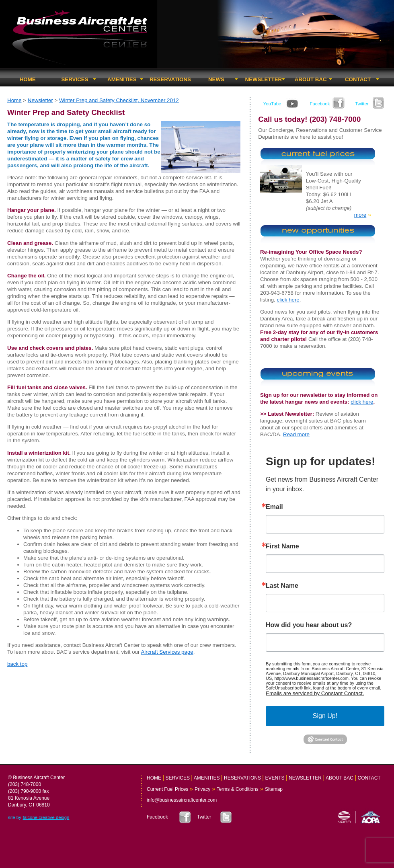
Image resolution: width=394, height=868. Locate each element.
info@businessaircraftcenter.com (182, 800)
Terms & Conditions (237, 789)
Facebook (320, 104)
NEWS (216, 79)
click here (288, 300)
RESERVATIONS (170, 79)
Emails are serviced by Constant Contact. (315, 693)
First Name (282, 546)
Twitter (362, 104)
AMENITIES (122, 79)
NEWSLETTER (263, 79)
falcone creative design (46, 817)
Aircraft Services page (167, 652)
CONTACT (358, 79)
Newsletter (40, 100)
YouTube (272, 104)
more (360, 215)
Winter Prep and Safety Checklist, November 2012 (119, 100)
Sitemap (274, 789)
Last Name (282, 586)
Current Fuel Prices (167, 789)
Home (14, 100)
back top (17, 664)
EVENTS (275, 778)
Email (274, 507)
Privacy (202, 789)
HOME (28, 79)
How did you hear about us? (309, 625)
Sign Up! (325, 716)
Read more (296, 434)
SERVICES (75, 79)
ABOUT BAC (311, 79)
